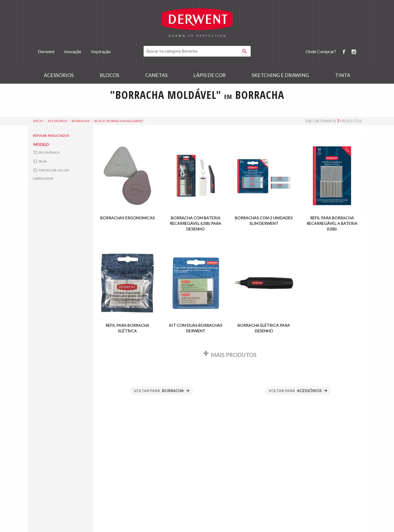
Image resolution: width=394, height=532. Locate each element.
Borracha (81, 121)
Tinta (343, 75)
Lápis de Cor (209, 75)
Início (38, 121)
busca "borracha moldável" (119, 121)
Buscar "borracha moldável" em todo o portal (197, 108)
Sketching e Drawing (280, 75)
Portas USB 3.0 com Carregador (51, 174)
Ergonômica (47, 152)
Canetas (156, 75)
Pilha (40, 161)
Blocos (109, 75)
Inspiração (101, 51)
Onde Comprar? (321, 51)
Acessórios (59, 75)
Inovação (73, 51)
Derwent (46, 51)
